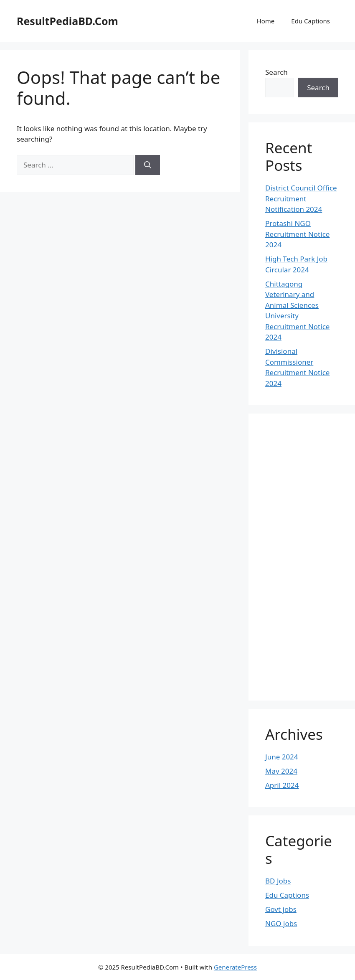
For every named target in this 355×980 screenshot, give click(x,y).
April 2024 (282, 785)
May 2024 (281, 771)
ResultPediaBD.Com (67, 21)
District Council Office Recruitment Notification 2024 (301, 198)
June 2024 (282, 757)
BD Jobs (278, 881)
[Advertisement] (299, 556)
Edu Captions (311, 21)
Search (276, 72)
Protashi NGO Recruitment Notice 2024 (297, 234)
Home (266, 21)
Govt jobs (281, 909)
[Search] (148, 165)
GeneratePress (235, 967)
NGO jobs (281, 923)
